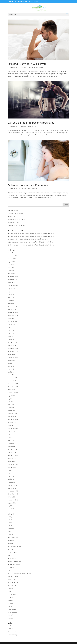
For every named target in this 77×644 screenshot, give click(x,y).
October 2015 (12, 390)
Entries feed (11, 629)
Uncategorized (12, 612)
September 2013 (13, 464)
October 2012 (12, 497)
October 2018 (12, 283)
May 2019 (11, 268)
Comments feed (13, 632)
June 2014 (11, 437)
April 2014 (11, 443)
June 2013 (11, 473)
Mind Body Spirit (38, 67)
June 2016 (11, 366)
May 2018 (11, 298)
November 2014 (13, 423)
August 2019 (12, 262)
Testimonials (12, 609)
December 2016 (13, 348)
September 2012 (13, 500)
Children (10, 535)
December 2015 (13, 384)
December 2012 (13, 491)
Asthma (10, 526)
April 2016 (11, 372)
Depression (11, 541)
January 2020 (12, 259)
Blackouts (11, 529)
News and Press (13, 582)
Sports (10, 606)
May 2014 (11, 440)
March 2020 (11, 253)
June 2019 (11, 265)
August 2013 (12, 467)
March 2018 (11, 303)
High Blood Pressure (14, 561)
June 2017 (11, 330)
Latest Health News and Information (19, 573)
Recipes (10, 600)
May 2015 (11, 405)
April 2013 (11, 479)
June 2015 (11, 402)
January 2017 (12, 345)
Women (34, 126)
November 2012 (13, 494)
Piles (9, 591)
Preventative (12, 594)
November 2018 (13, 280)
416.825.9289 (13, 1)
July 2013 (11, 470)
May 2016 (11, 369)
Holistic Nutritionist (14, 564)
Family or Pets (12, 553)
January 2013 (12, 488)
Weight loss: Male (13, 222)
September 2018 (13, 286)
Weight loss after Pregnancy (16, 219)
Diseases (10, 550)
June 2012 (11, 509)
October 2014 (12, 426)
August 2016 (12, 360)
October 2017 (12, 318)
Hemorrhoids (12, 216)
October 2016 (12, 354)
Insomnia (34, 189)
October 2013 (12, 461)
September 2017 (13, 321)
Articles (10, 523)
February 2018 (12, 306)
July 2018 (11, 292)
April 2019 (11, 271)
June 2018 (11, 295)
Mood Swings (12, 579)
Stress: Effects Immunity (15, 213)
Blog (30, 67)
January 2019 (12, 274)
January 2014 (12, 452)
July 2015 (11, 399)
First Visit (11, 555)
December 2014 (13, 420)
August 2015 (12, 396)
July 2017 (11, 327)
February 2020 (12, 256)
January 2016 (12, 381)
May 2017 (11, 333)
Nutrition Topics (13, 585)
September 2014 (13, 429)
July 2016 (11, 363)
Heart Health (12, 558)
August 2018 (12, 289)
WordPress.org (12, 635)
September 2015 (13, 393)
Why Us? (10, 615)
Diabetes (10, 544)
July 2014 (11, 434)
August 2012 (12, 503)
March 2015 (11, 411)
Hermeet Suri (14, 67)
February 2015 (12, 414)
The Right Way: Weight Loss (16, 225)
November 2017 (13, 315)
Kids (9, 570)
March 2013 (11, 482)
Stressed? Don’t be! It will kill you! (27, 64)
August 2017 (12, 324)
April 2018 (11, 300)
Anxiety (10, 520)
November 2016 (13, 351)
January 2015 (12, 417)
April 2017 (11, 336)
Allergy (10, 517)
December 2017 (13, 312)
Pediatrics (11, 588)
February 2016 (12, 378)
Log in (10, 626)
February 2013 (12, 485)
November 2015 (13, 387)
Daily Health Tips (13, 538)
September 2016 (13, 357)
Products (10, 597)
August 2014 (12, 432)
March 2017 (11, 339)
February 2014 (12, 449)
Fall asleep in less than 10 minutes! (28, 185)
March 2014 (11, 446)
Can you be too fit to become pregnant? (31, 123)
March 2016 (11, 375)
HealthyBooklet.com (14, 245)
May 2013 (11, 476)
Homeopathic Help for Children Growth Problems (38, 233)
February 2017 (12, 342)
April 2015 (11, 408)
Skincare (10, 603)
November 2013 (13, 458)
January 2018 (12, 309)
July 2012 (11, 506)
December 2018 (13, 277)
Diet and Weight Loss (14, 547)
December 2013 (13, 455)
